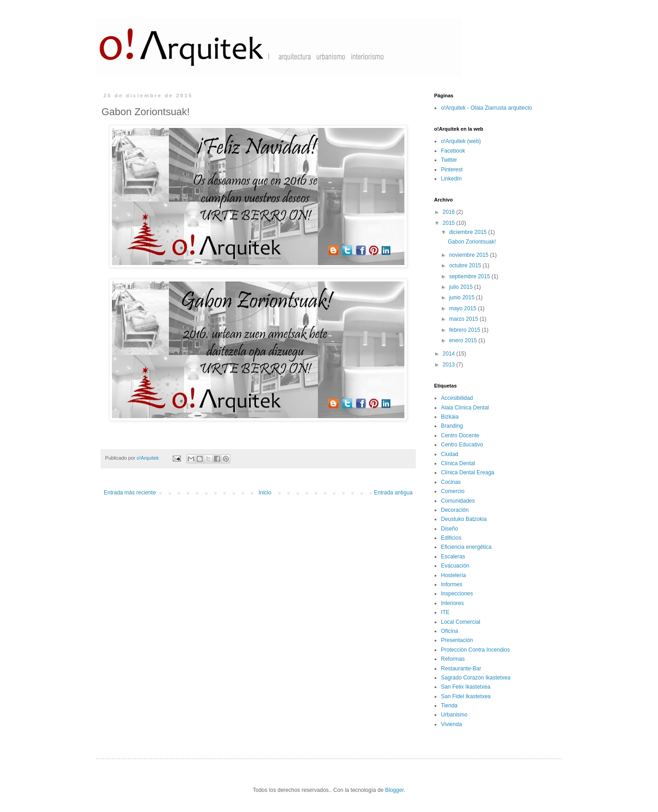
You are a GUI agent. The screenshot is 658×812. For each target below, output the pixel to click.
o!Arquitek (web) (461, 141)
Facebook (453, 151)
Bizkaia (450, 417)
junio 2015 (463, 297)
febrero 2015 (465, 330)
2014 (450, 354)
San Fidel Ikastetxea (466, 696)
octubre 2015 (466, 265)
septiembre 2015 (470, 276)
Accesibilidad (457, 398)
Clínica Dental (458, 463)
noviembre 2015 (470, 255)
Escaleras (453, 557)
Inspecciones (457, 594)
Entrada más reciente (130, 493)
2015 (450, 223)
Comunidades (458, 501)
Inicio (265, 493)
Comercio (453, 491)
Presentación (457, 640)
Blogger (395, 790)
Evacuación (455, 566)
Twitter (449, 160)
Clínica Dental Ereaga (468, 472)
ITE (445, 612)
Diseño (449, 529)
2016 (450, 212)
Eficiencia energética (466, 547)
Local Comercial (461, 622)
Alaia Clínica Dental (465, 408)
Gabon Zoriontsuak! (472, 242)
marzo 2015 (464, 319)
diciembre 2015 (469, 232)
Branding (452, 426)
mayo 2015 (464, 308)
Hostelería (454, 575)
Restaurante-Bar (461, 669)
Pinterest (452, 170)
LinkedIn (451, 179)
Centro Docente (460, 435)
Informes (452, 584)
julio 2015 (462, 287)
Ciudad (450, 454)
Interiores (452, 603)
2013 (450, 365)
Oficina (449, 631)
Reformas (453, 659)
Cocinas (451, 482)
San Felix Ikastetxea (466, 687)
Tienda (449, 706)
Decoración (455, 510)
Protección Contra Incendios (475, 650)
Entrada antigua (393, 493)
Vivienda (451, 724)
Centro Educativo (462, 445)
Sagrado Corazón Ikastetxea (476, 678)
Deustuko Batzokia (464, 519)
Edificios (451, 538)
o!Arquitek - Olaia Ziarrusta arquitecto (486, 108)
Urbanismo (454, 715)
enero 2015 (464, 340)
